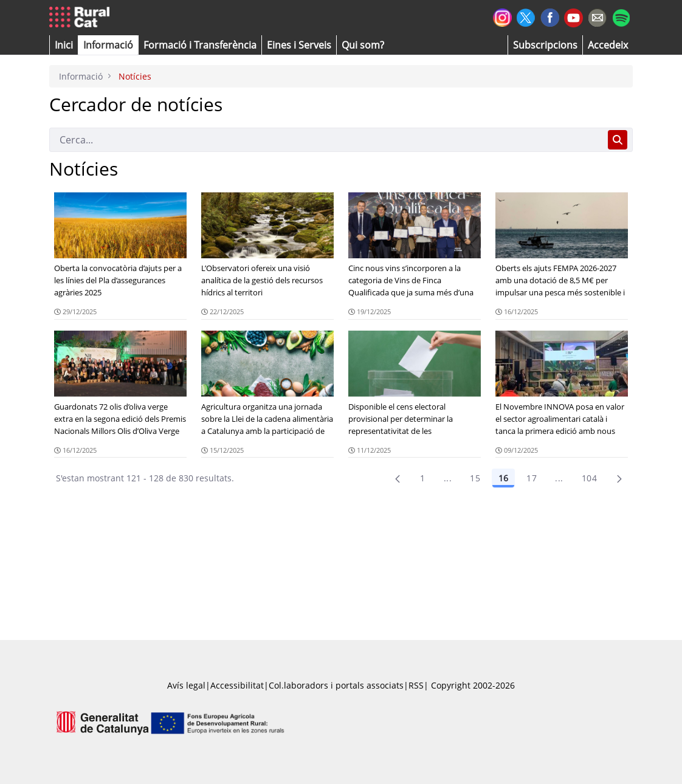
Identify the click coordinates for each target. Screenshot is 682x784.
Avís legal (186, 685)
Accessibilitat (237, 685)
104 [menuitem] (589, 478)
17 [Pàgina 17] (532, 478)
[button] (64, 45)
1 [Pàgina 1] (422, 478)
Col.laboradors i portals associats (336, 685)
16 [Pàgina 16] (503, 478)
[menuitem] (200, 45)
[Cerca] (326, 140)
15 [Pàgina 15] (475, 478)
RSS (416, 685)
